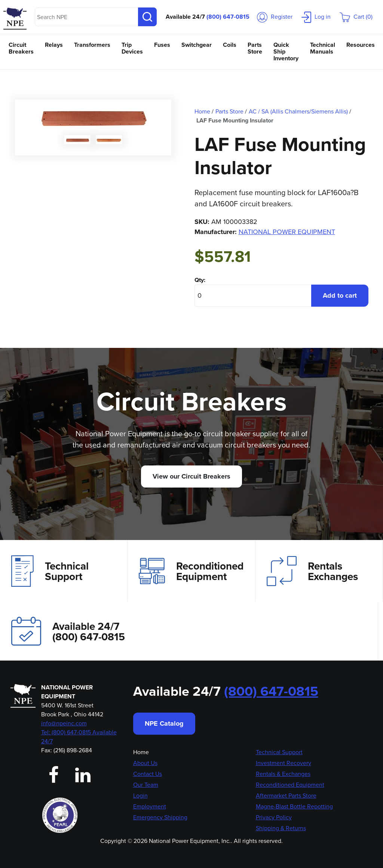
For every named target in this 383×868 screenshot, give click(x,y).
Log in (316, 17)
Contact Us (148, 774)
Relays (54, 45)
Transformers (92, 45)
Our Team (146, 785)
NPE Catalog (164, 723)
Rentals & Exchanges (283, 774)
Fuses (162, 45)
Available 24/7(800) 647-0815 (68, 631)
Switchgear (197, 45)
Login (140, 796)
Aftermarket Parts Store (286, 796)
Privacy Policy (274, 817)
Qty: (200, 280)
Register (275, 17)
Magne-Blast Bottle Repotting (294, 806)
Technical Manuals (323, 48)
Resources (361, 45)
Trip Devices (132, 48)
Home (141, 752)
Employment (150, 806)
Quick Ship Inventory (286, 51)
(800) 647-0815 (228, 17)
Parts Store (255, 48)
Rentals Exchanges (312, 571)
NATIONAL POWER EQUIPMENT (287, 232)
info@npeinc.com (64, 723)
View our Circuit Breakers (191, 476)
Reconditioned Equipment (191, 571)
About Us (145, 763)
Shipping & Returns (281, 828)
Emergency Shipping (160, 817)
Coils (230, 45)
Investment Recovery (284, 763)
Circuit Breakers (21, 48)
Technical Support (50, 571)
